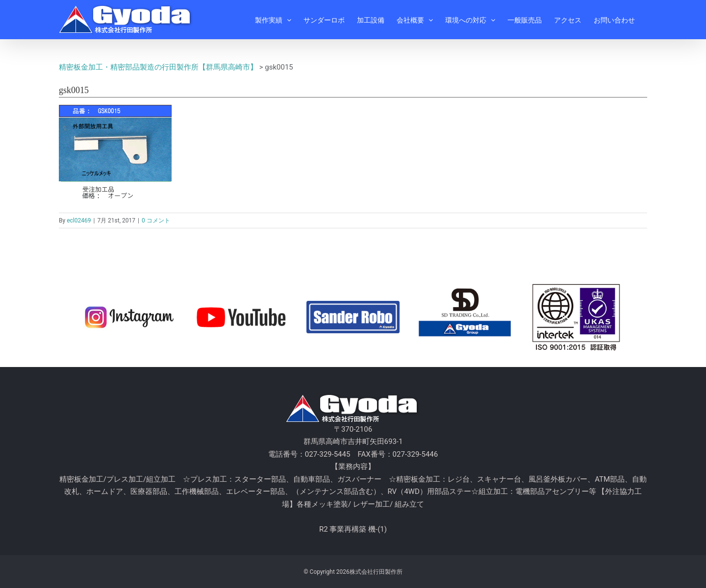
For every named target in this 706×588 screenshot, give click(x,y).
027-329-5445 (328, 454)
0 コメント (156, 220)
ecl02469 (79, 220)
